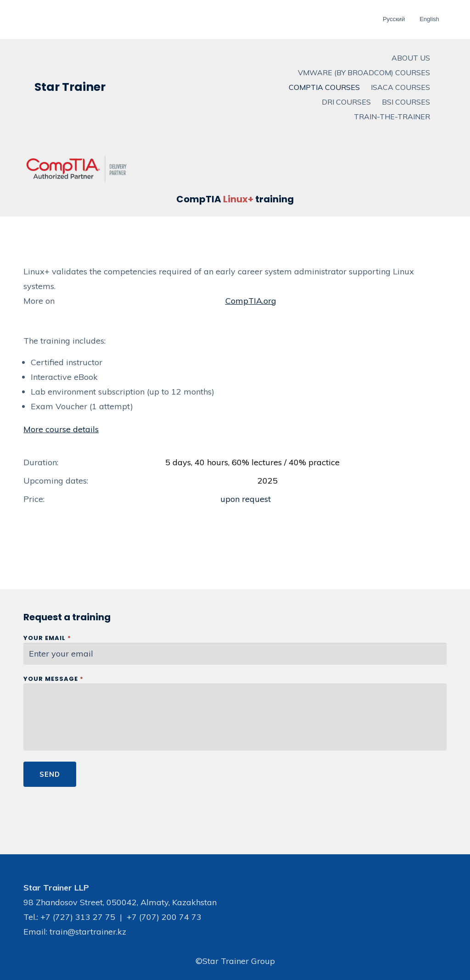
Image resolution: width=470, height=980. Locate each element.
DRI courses (346, 102)
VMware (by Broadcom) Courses (364, 72)
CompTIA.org (251, 301)
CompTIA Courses (324, 87)
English (429, 19)
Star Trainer (70, 87)
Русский (394, 19)
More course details (61, 429)
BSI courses (406, 102)
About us (411, 58)
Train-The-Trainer (392, 117)
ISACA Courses (400, 87)
